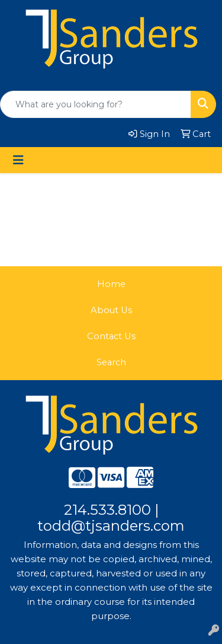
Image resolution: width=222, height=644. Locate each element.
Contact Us (111, 336)
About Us (111, 310)
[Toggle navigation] (18, 160)
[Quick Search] (96, 104)
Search (111, 362)
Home (111, 284)
